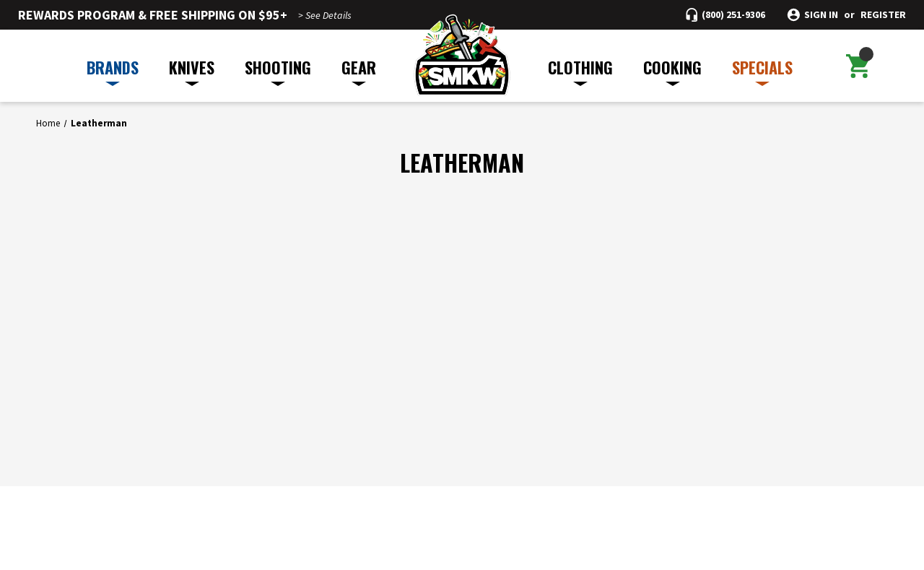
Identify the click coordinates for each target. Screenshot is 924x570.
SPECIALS (762, 71)
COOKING (672, 71)
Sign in (821, 15)
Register (883, 15)
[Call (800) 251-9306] (725, 15)
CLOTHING (580, 71)
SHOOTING (278, 71)
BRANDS (113, 71)
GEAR (359, 71)
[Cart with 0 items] (858, 66)
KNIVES (192, 71)
